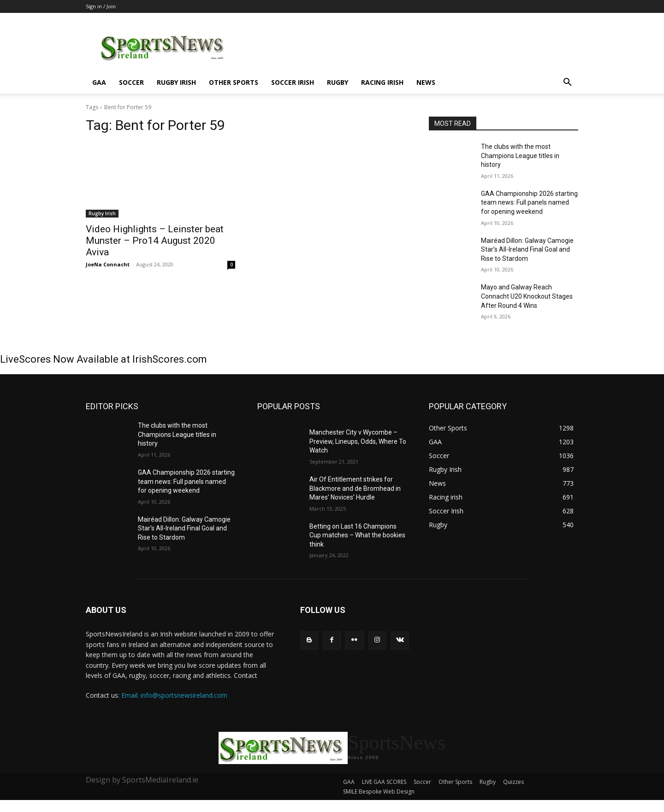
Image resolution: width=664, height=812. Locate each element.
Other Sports (234, 82)
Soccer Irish (293, 82)
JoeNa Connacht (108, 264)
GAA (99, 82)
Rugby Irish (176, 82)
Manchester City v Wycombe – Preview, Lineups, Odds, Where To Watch (358, 441)
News (426, 82)
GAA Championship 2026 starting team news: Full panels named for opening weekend (529, 203)
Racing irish (382, 82)
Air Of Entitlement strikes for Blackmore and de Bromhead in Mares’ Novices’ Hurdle (355, 488)
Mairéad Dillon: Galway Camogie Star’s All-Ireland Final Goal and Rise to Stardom (527, 250)
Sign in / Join (101, 6)
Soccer (131, 82)
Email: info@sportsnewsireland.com (174, 695)
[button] (567, 83)
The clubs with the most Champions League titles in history (520, 156)
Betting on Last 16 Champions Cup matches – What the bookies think (357, 535)
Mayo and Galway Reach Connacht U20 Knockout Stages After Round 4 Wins (527, 296)
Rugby (338, 82)
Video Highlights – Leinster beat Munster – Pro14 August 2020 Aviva (155, 241)
